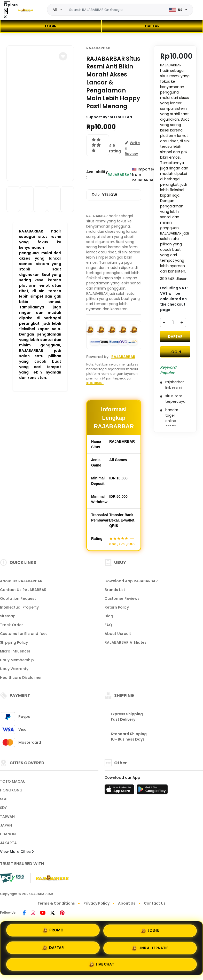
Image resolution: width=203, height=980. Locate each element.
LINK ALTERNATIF (150, 948)
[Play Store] (152, 791)
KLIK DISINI (95, 383)
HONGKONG (11, 790)
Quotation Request (18, 598)
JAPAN (6, 825)
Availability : (97, 174)
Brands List (115, 590)
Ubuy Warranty (14, 669)
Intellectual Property (19, 607)
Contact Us (155, 903)
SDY (3, 808)
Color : (104, 195)
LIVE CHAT (102, 964)
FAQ (108, 625)
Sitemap (8, 616)
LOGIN (51, 26)
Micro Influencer (15, 651)
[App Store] (120, 791)
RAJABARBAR (98, 48)
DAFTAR (152, 26)
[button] (63, 56)
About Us (127, 903)
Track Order (11, 625)
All (55, 10)
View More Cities (17, 852)
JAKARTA (8, 843)
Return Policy (117, 607)
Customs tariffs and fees (24, 634)
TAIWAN (7, 816)
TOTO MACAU (13, 781)
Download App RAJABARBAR (131, 581)
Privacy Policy (96, 903)
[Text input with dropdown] (116, 10)
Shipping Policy (14, 642)
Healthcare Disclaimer (21, 678)
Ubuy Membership (17, 660)
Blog (109, 616)
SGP (4, 799)
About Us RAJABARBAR (21, 581)
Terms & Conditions (56, 903)
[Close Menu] (6, 11)
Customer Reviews (122, 598)
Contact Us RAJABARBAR (23, 590)
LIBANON (8, 834)
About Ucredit (118, 634)
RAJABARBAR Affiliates (126, 642)
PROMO (53, 931)
